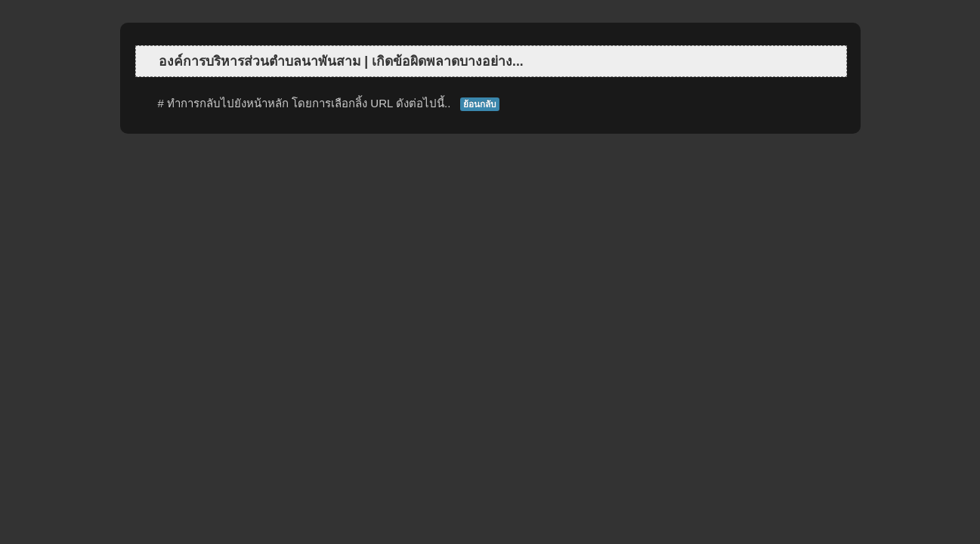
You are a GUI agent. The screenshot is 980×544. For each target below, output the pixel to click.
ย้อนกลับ (480, 104)
